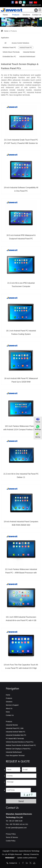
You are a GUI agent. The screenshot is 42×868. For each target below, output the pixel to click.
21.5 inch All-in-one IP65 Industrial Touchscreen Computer (21, 285)
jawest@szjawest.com (33, 5)
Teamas (38, 422)
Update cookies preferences (27, 858)
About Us (9, 708)
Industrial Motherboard (14, 752)
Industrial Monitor (12, 725)
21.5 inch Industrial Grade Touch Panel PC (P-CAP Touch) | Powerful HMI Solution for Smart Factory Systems (21, 142)
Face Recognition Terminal (15, 755)
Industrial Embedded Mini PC (16, 735)
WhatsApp (38, 429)
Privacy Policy (11, 834)
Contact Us (37, 15)
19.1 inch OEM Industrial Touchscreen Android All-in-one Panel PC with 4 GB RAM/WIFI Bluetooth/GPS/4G (21, 620)
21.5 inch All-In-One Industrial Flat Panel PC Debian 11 (21, 476)
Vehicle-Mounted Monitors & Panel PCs (20, 742)
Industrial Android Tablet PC (16, 732)
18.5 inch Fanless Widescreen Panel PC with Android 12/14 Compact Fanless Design (21, 428)
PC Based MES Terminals (15, 739)
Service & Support (12, 705)
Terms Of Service (12, 837)
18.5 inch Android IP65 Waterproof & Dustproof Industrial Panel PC (21, 237)
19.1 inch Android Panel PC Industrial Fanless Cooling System (21, 332)
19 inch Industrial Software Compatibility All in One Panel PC (21, 189)
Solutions (26, 15)
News (8, 712)
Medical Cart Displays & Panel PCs (18, 749)
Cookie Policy (11, 841)
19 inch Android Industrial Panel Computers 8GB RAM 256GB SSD (21, 523)
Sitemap (26, 854)
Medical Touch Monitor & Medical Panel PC (21, 745)
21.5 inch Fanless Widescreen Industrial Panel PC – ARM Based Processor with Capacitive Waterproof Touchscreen (21, 572)
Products (16, 15)
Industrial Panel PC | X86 (15, 728)
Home (5, 15)
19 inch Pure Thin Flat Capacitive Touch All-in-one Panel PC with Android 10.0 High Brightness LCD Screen (21, 667)
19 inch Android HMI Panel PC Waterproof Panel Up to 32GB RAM (21, 380)
